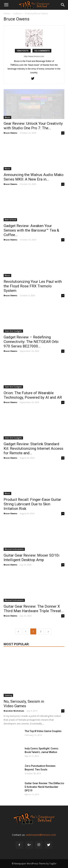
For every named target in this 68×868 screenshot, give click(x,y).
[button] (63, 5)
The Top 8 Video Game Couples (43, 731)
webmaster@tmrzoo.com (41, 835)
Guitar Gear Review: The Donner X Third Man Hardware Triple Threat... (34, 609)
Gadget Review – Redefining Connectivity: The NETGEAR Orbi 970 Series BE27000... (31, 342)
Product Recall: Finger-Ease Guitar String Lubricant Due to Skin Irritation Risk (32, 504)
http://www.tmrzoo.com (34, 56)
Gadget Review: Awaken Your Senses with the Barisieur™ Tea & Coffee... (31, 230)
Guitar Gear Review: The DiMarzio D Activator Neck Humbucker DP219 (44, 787)
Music (7, 117)
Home (7, 13)
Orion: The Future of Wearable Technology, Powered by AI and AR (33, 395)
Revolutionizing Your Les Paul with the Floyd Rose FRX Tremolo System (33, 286)
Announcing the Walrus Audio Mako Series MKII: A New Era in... (34, 177)
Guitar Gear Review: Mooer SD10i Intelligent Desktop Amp (32, 558)
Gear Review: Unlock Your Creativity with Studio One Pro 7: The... (33, 126)
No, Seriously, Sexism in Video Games (24, 704)
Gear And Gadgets (13, 331)
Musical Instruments (14, 549)
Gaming (8, 695)
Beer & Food (10, 220)
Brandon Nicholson (14, 711)
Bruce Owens (10, 133)
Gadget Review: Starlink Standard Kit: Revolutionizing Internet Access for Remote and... (33, 448)
